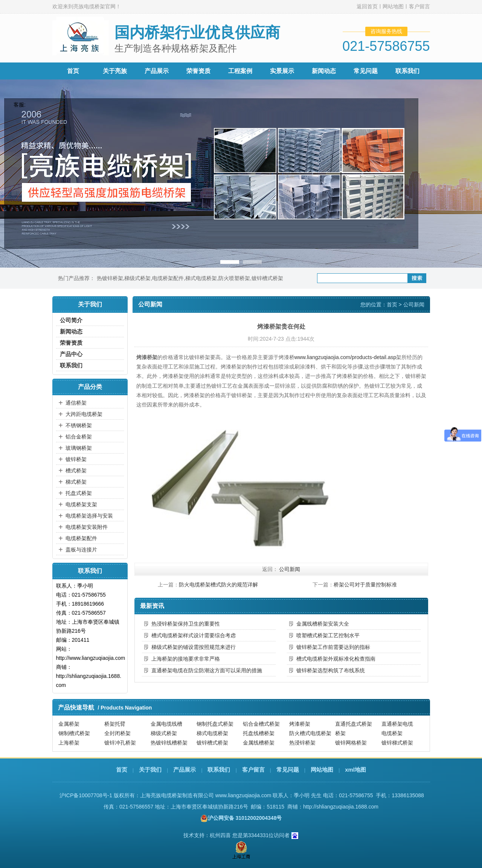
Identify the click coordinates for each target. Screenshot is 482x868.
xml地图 (355, 770)
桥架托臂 (115, 724)
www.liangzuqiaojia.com (243, 795)
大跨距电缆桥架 (84, 414)
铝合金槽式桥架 (261, 724)
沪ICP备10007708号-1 (86, 795)
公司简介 (71, 320)
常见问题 (366, 71)
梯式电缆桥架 (201, 278)
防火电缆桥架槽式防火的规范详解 (218, 585)
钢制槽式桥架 (74, 733)
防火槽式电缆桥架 (310, 733)
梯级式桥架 (137, 278)
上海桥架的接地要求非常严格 (186, 659)
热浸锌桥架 (302, 743)
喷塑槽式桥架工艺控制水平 (328, 635)
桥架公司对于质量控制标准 (365, 585)
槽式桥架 (76, 471)
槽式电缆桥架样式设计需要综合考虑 (194, 635)
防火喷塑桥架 (234, 278)
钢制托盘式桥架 (215, 724)
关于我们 (150, 770)
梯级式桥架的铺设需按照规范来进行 (194, 647)
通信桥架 (76, 403)
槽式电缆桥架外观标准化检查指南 (336, 659)
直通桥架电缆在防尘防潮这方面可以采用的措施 (207, 670)
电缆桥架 (392, 733)
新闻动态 (324, 71)
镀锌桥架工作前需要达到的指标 (333, 647)
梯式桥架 (76, 482)
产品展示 (157, 71)
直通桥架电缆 (397, 724)
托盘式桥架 (79, 493)
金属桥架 (69, 724)
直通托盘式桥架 (354, 724)
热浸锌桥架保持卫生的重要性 (186, 624)
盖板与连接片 (81, 550)
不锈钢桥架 (79, 425)
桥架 (340, 733)
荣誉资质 (198, 71)
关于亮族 (115, 71)
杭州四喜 (220, 835)
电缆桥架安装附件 (87, 527)
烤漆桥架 (300, 724)
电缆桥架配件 (168, 278)
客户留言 (419, 6)
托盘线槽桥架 (259, 733)
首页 (73, 71)
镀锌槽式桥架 (267, 278)
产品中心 (71, 354)
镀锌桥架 (76, 459)
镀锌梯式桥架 (397, 743)
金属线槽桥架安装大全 (323, 624)
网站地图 (393, 6)
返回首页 (367, 6)
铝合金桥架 (79, 437)
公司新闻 (414, 305)
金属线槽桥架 (259, 743)
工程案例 (240, 71)
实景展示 (282, 71)
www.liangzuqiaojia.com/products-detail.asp (345, 357)
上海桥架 (69, 743)
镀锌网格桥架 (351, 743)
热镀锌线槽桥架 (169, 743)
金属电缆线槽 (166, 724)
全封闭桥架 (117, 733)
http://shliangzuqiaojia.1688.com (341, 807)
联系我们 (407, 71)
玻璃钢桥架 (79, 448)
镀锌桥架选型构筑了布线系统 (331, 670)
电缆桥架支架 (81, 504)
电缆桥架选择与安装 (89, 516)
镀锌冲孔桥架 (120, 743)
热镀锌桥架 (110, 278)
